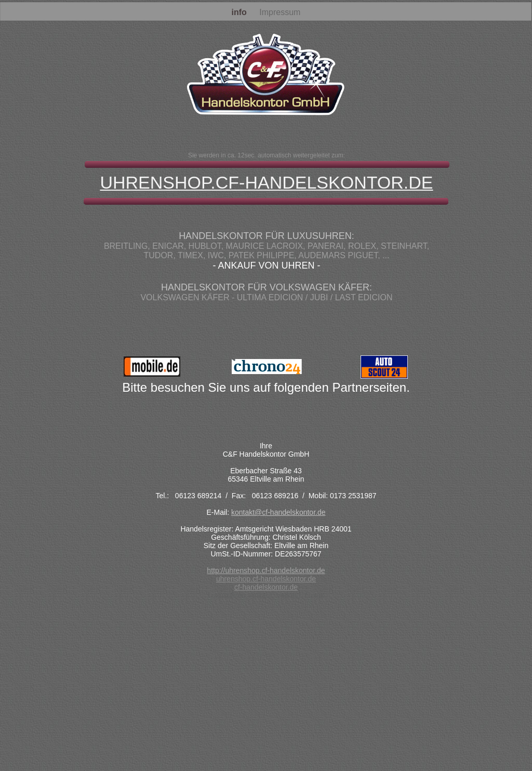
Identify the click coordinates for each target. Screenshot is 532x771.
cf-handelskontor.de (266, 587)
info (241, 12)
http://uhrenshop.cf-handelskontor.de (266, 570)
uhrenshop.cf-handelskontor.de (266, 579)
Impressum (280, 12)
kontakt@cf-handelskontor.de (278, 512)
